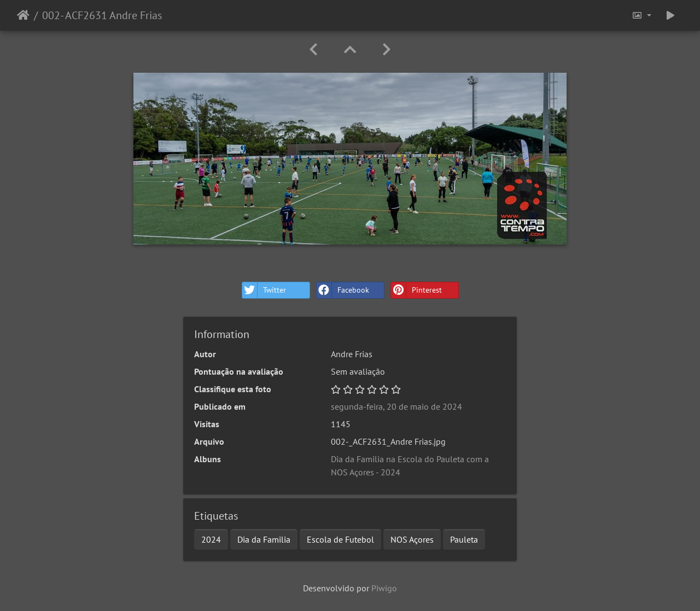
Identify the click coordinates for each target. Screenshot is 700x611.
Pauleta (464, 539)
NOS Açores (412, 539)
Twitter (264, 290)
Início (23, 15)
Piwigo (384, 588)
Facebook (343, 290)
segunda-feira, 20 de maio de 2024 (396, 406)
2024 (211, 539)
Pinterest (416, 290)
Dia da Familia (264, 539)
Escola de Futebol (340, 539)
